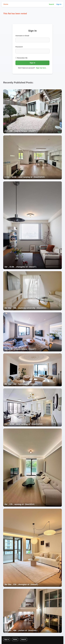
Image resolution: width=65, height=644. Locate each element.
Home (6, 4)
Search (51, 4)
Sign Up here (41, 68)
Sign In (59, 4)
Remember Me (21, 58)
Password (19, 47)
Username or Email (22, 36)
